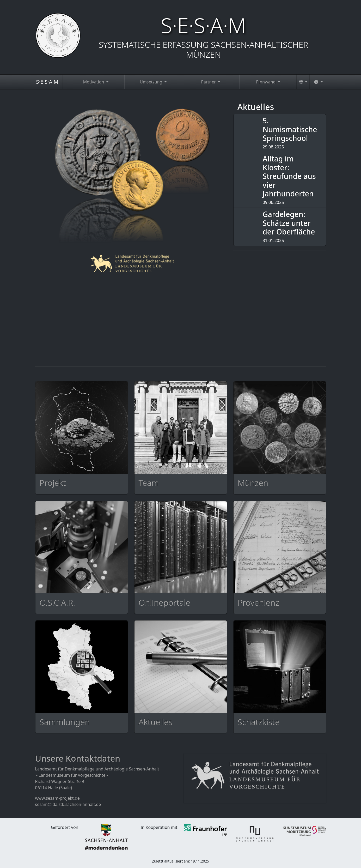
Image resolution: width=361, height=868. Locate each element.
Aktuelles (256, 107)
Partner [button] (209, 82)
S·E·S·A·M (47, 82)
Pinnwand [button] (267, 82)
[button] (303, 82)
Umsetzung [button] (151, 82)
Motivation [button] (94, 82)
